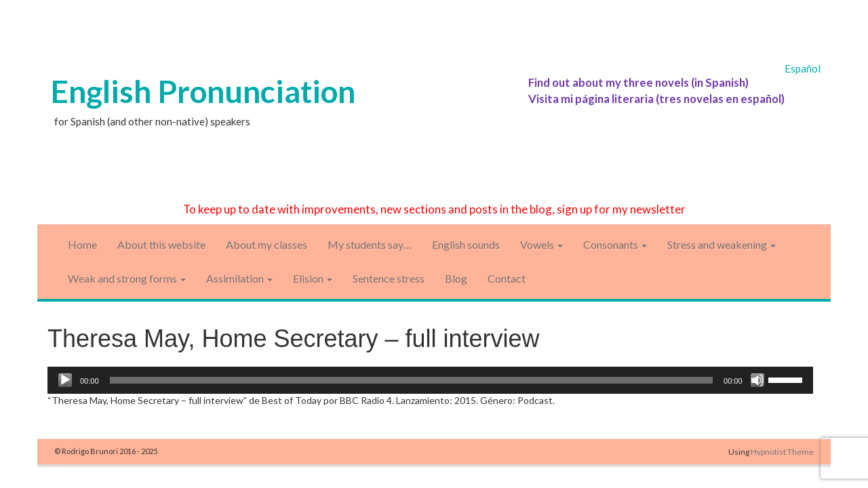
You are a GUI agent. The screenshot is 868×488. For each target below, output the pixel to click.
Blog (456, 278)
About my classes (267, 244)
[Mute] (757, 380)
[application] (430, 380)
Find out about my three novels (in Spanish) (638, 82)
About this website (161, 244)
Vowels (541, 244)
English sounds (466, 244)
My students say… (370, 244)
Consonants (615, 244)
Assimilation (239, 278)
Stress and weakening (722, 244)
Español (803, 68)
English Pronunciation (203, 91)
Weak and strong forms (127, 278)
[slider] (412, 380)
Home (82, 244)
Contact (507, 278)
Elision (313, 278)
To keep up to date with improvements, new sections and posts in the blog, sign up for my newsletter (434, 209)
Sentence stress (389, 278)
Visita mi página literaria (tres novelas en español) (656, 99)
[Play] (65, 380)
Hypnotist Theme (782, 452)
